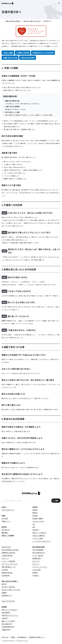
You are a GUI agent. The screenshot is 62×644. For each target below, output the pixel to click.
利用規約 (13, 637)
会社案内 (35, 507)
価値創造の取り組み (7, 573)
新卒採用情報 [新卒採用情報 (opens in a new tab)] (5, 613)
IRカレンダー (36, 564)
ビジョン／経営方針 (38, 556)
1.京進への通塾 (8, 53)
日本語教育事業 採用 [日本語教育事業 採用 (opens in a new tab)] (7, 627)
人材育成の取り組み (7, 556)
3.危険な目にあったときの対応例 (43, 53)
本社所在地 (36, 530)
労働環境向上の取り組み (8, 553)
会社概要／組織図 (38, 518)
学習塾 (3, 516)
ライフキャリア (6, 530)
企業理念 (35, 510)
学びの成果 (5, 518)
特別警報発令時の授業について (37, 637)
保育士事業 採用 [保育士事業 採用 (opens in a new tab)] (6, 624)
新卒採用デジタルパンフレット (10, 615)
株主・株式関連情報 (38, 550)
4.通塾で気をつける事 (10, 58)
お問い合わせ (5, 637)
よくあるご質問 (36, 570)
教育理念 (35, 513)
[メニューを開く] (59, 3)
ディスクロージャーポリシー (40, 567)
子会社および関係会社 (39, 536)
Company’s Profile (38, 521)
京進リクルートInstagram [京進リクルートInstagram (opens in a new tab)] (9, 610)
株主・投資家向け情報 (38, 547)
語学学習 (4, 527)
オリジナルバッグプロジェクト (10, 564)
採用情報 (4, 607)
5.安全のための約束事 (28, 58)
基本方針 (4, 584)
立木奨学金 (5, 570)
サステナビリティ (6, 547)
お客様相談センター (7, 595)
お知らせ (4, 507)
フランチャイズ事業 (38, 538)
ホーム (2, 21)
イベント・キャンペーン (8, 510)
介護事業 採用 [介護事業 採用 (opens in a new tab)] (6, 630)
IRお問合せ (36, 575)
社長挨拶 (35, 516)
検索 (57, 501)
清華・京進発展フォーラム (9, 567)
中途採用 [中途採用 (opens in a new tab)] (4, 618)
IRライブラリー (36, 561)
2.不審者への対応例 (23, 53)
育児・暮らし (5, 533)
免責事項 (35, 573)
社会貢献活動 (5, 575)
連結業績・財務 (37, 558)
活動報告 (4, 593)
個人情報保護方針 (22, 637)
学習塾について (6, 521)
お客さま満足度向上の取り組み (10, 550)
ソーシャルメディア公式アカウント (42, 541)
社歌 (34, 527)
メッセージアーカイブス (8, 601)
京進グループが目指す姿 (39, 533)
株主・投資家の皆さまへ (39, 553)
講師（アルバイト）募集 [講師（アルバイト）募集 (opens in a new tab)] (8, 621)
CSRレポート (5, 558)
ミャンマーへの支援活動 (8, 561)
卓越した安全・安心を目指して (13, 21)
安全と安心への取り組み (8, 587)
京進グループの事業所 (8, 536)
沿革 (34, 524)
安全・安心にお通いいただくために (32, 21)
